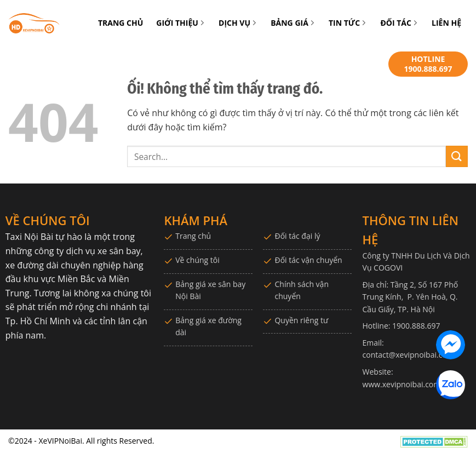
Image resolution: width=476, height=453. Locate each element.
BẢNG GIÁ (293, 23)
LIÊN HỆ (446, 23)
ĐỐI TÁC (399, 23)
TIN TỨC (348, 23)
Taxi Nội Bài (29, 237)
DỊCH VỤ (238, 23)
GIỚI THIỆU (181, 23)
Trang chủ (193, 236)
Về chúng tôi (197, 260)
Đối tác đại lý (297, 236)
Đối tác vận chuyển (308, 260)
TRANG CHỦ (121, 23)
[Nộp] (457, 156)
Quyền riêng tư (301, 320)
